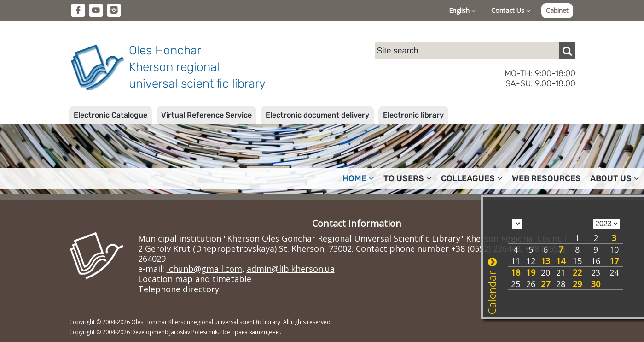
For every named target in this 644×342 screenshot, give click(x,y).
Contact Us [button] (511, 10)
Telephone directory (179, 289)
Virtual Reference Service (206, 115)
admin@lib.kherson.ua (291, 269)
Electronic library (413, 115)
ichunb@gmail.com (204, 269)
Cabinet (557, 10)
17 (614, 261)
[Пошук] (567, 51)
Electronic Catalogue (110, 115)
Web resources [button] (546, 178)
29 (577, 284)
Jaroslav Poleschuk (194, 332)
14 (561, 261)
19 (531, 272)
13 (545, 261)
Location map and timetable (195, 279)
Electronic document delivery (317, 115)
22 (577, 272)
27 (545, 284)
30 (596, 284)
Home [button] (358, 178)
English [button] (462, 10)
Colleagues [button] (472, 178)
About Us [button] (615, 178)
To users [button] (408, 178)
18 (516, 272)
